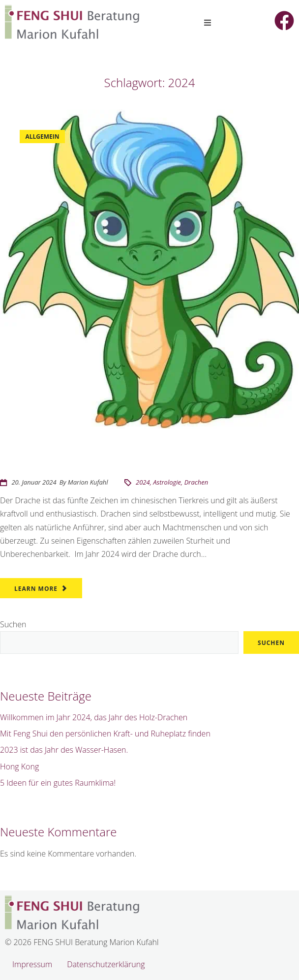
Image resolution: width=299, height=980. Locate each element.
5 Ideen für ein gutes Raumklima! (58, 783)
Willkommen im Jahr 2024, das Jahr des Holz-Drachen (133, 459)
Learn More (36, 589)
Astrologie (167, 482)
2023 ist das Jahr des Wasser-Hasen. (64, 750)
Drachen (196, 482)
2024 (143, 482)
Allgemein (43, 137)
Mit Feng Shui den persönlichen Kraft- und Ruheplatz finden (105, 734)
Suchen (13, 624)
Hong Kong (19, 766)
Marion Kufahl (88, 482)
